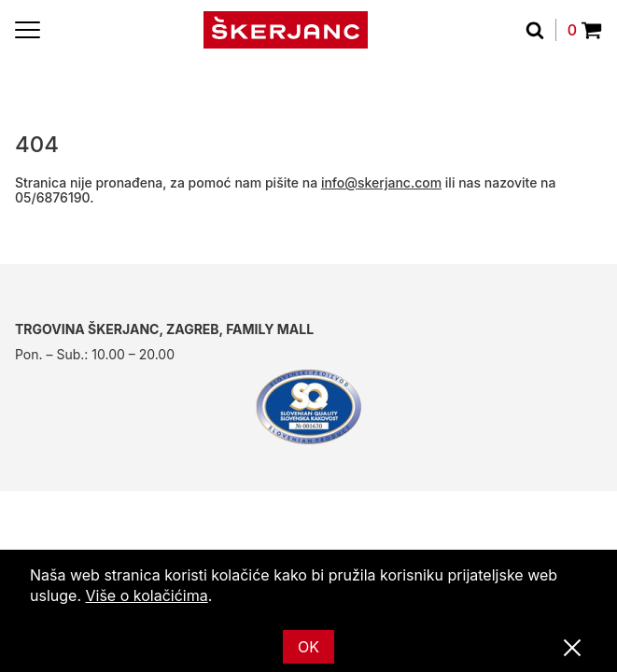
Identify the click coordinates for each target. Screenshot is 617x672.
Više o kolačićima (147, 595)
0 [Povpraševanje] (585, 30)
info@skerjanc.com (381, 182)
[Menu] (28, 30)
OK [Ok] (308, 647)
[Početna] (286, 30)
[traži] (541, 30)
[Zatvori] (572, 649)
